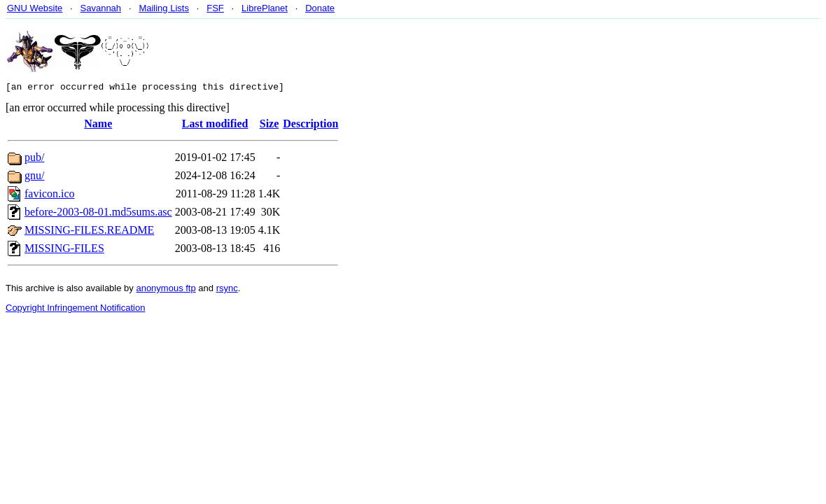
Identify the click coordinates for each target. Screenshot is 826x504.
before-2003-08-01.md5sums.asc (98, 214)
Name (98, 126)
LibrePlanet (265, 8)
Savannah (101, 8)
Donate (320, 8)
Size (269, 126)
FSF (215, 8)
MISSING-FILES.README (89, 232)
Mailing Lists (164, 8)
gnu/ (34, 177)
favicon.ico (50, 196)
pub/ (34, 159)
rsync (227, 290)
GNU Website (35, 8)
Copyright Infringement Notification (75, 310)
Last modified (215, 126)
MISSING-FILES (64, 250)
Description (310, 126)
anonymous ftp (166, 290)
